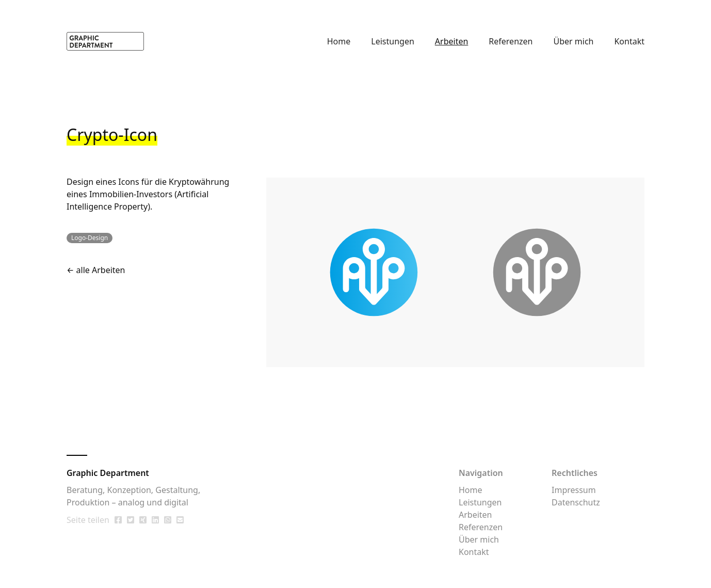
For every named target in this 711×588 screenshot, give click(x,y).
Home (339, 41)
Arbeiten (452, 41)
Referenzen (511, 41)
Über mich (573, 41)
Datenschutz (576, 502)
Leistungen (393, 41)
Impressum (574, 490)
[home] (105, 41)
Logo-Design (90, 238)
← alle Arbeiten (96, 270)
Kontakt (629, 41)
